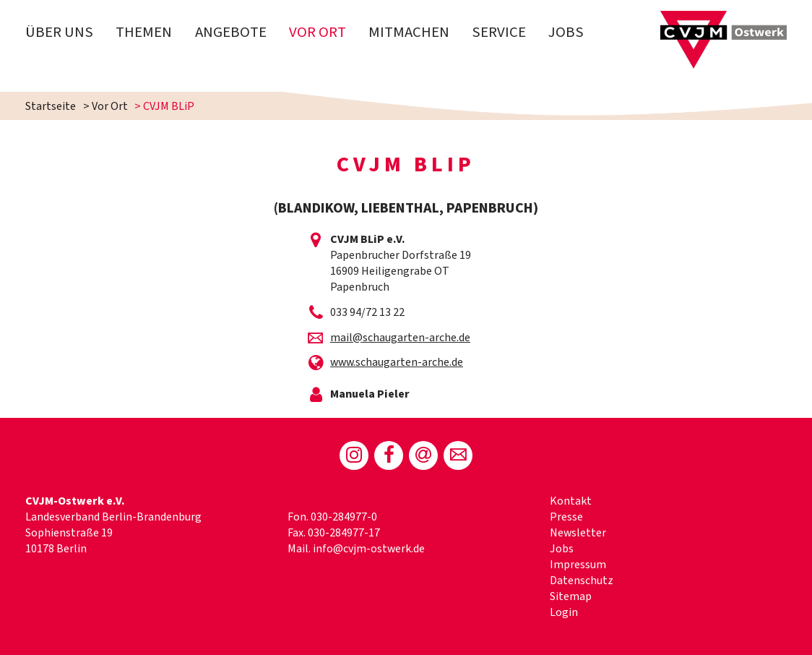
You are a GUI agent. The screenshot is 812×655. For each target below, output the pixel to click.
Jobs (566, 32)
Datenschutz (582, 581)
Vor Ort (318, 32)
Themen (144, 32)
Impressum (578, 565)
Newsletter (578, 533)
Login (564, 612)
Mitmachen (409, 32)
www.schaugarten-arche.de (397, 362)
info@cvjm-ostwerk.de (369, 549)
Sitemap (571, 596)
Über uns (59, 32)
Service (499, 32)
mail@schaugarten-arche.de (400, 338)
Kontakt (571, 501)
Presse (566, 517)
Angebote (231, 32)
